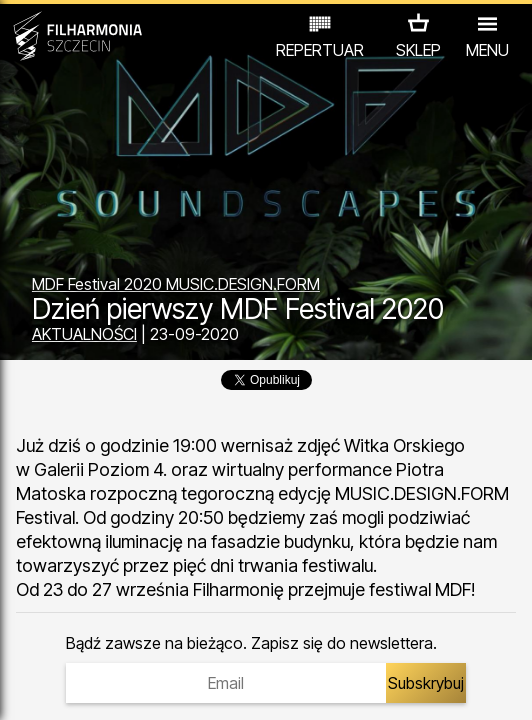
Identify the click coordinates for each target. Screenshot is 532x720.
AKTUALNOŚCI (84, 334)
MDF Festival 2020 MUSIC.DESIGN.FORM (176, 284)
